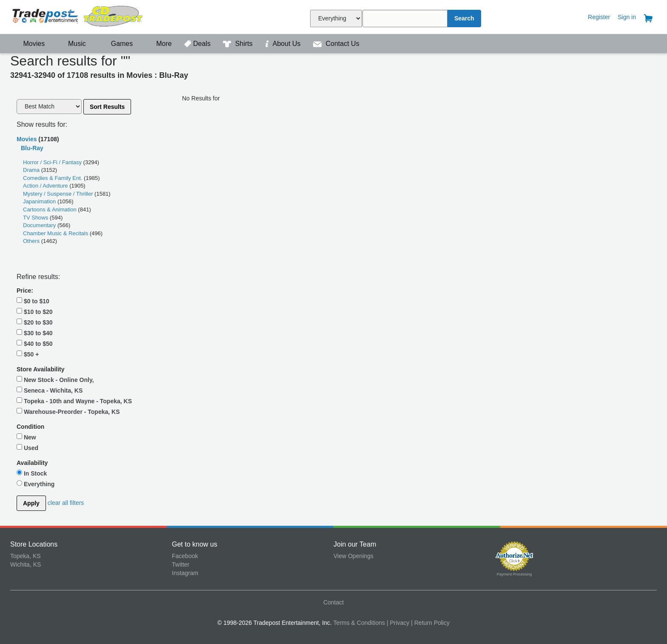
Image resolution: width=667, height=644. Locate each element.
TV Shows (36, 218)
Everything (36, 484)
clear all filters (66, 502)
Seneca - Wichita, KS (50, 390)
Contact (333, 602)
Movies (29, 44)
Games (116, 44)
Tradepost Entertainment (91, 16)
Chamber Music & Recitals (56, 233)
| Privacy (398, 623)
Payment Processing (515, 574)
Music (73, 44)
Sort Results (107, 107)
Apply (31, 503)
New (26, 437)
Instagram (185, 573)
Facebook (185, 556)
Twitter (181, 564)
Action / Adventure (46, 186)
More (160, 44)
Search (464, 18)
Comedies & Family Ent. (53, 178)
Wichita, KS (26, 564)
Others (32, 241)
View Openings (353, 556)
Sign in (627, 17)
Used (27, 447)
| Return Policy (430, 623)
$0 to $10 (33, 301)
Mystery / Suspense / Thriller (59, 194)
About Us (284, 44)
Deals (198, 44)
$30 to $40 (35, 333)
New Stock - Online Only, (55, 379)
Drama (32, 170)
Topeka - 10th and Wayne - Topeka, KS (74, 401)
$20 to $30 (35, 322)
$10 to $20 (35, 311)
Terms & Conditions (359, 623)
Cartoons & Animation (50, 209)
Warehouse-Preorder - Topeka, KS (68, 411)
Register (599, 17)
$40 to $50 (35, 343)
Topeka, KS (26, 556)
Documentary (40, 225)
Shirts (239, 44)
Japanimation (40, 201)
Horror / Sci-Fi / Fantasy (53, 162)
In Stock (32, 473)
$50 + (28, 354)
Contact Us (336, 44)
